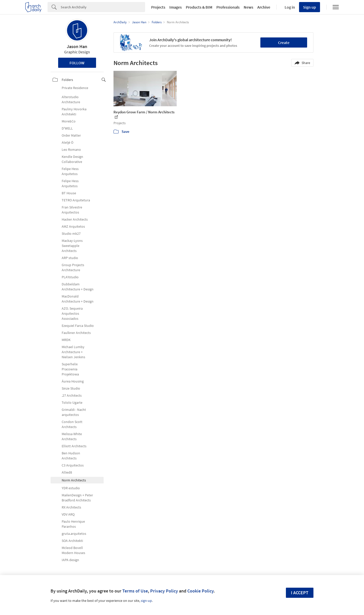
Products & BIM (199, 7)
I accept (300, 593)
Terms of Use (135, 591)
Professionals (228, 7)
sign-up (146, 601)
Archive (264, 7)
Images (176, 7)
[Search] (103, 7)
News (248, 7)
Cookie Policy (200, 591)
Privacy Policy (164, 591)
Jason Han (77, 46)
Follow (77, 63)
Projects (158, 7)
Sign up (310, 7)
